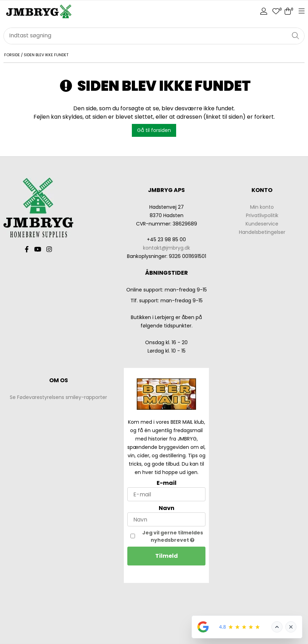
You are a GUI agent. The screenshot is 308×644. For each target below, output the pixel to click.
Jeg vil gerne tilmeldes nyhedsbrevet (174, 536)
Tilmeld (167, 556)
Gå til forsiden (154, 130)
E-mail (167, 483)
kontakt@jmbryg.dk (167, 248)
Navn (167, 508)
